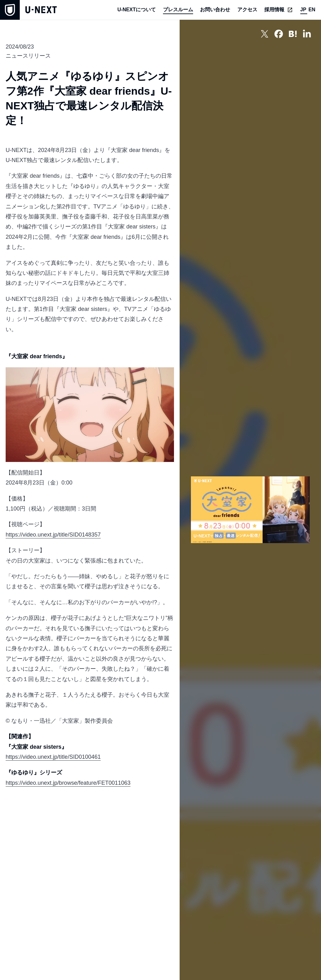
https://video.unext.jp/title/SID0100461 (53, 757)
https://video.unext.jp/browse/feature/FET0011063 (68, 783)
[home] (28, 10)
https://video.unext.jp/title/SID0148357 (53, 535)
